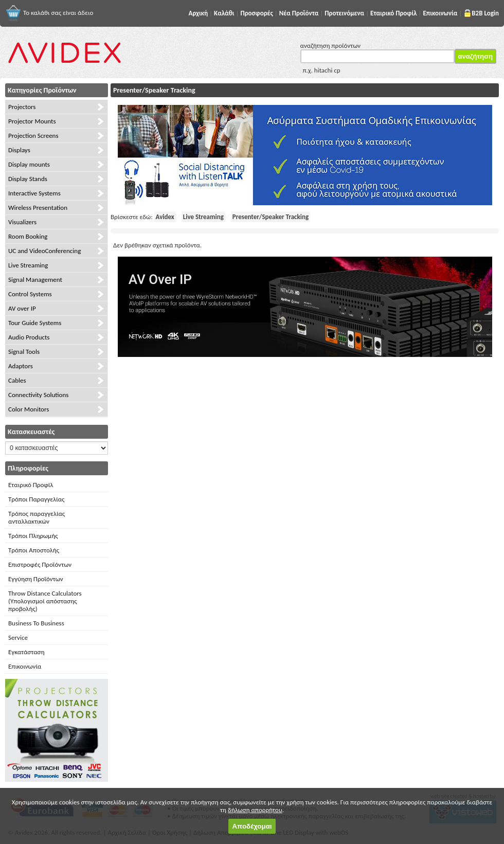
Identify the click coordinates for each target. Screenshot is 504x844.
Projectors (22, 107)
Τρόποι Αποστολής (34, 550)
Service (18, 638)
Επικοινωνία (25, 666)
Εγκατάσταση (26, 652)
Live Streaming (28, 265)
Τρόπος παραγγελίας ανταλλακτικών (37, 517)
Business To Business (36, 623)
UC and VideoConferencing (44, 251)
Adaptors (21, 366)
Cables (17, 380)
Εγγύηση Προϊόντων (36, 579)
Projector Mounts (32, 121)
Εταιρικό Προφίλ (31, 485)
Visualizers (22, 222)
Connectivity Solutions (38, 395)
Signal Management (35, 280)
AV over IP (22, 308)
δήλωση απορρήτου (255, 810)
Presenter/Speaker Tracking (271, 217)
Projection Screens (33, 136)
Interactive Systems (34, 193)
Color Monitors (29, 409)
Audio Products (29, 337)
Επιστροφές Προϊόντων (40, 564)
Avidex (165, 217)
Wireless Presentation (38, 208)
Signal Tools (24, 352)
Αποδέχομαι (252, 826)
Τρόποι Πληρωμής (33, 536)
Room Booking (28, 236)
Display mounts (29, 164)
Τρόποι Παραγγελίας (36, 499)
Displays (19, 150)
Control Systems (30, 294)
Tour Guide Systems (35, 323)
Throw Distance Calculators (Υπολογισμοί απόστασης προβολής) (45, 601)
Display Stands (28, 179)
